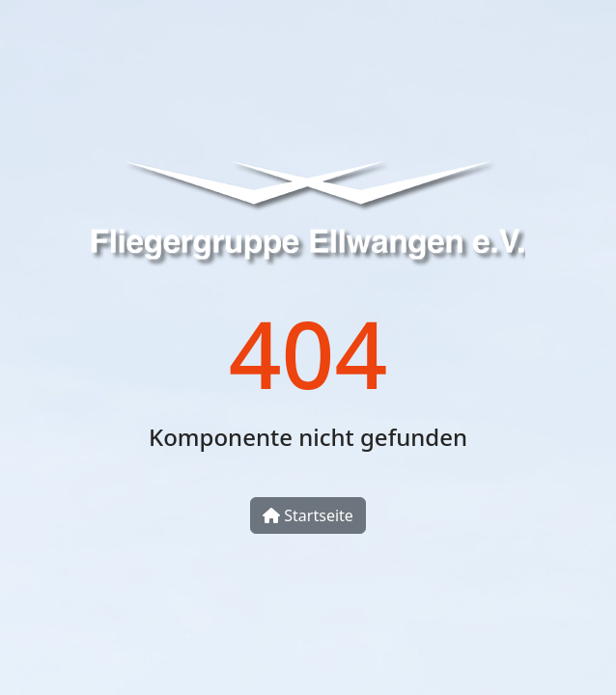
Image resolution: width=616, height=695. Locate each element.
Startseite (308, 515)
